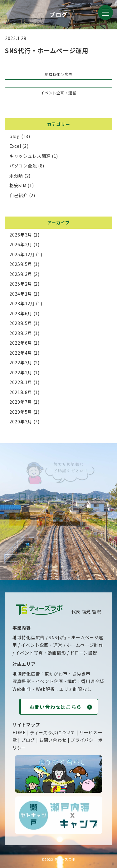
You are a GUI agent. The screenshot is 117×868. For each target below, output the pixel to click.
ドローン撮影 (83, 653)
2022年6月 (21, 343)
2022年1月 (21, 382)
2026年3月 (21, 235)
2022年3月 (21, 362)
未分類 (16, 176)
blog (15, 136)
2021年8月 (21, 392)
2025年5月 (21, 264)
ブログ (28, 740)
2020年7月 (21, 402)
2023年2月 (21, 333)
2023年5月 (21, 323)
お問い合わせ (53, 740)
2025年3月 (21, 274)
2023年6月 (21, 313)
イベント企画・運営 (58, 93)
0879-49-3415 (58, 498)
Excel (15, 146)
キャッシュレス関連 (30, 156)
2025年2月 (21, 284)
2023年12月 (22, 303)
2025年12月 (22, 254)
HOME (19, 732)
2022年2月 (21, 372)
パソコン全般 (23, 166)
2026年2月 (21, 244)
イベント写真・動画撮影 (41, 653)
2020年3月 (21, 422)
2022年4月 (21, 353)
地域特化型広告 (58, 74)
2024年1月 (21, 294)
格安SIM (18, 185)
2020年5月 (21, 412)
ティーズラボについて (53, 732)
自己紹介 (19, 195)
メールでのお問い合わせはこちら (58, 519)
